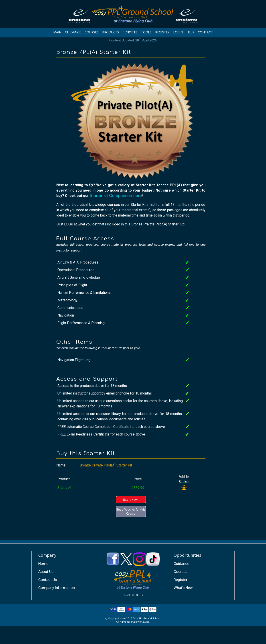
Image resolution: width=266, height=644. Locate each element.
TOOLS (146, 32)
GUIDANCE (73, 32)
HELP (190, 32)
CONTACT (205, 32)
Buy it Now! (131, 500)
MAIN (57, 32)
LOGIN (178, 32)
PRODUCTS (111, 32)
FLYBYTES (130, 32)
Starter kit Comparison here (116, 195)
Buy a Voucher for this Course (131, 511)
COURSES (92, 32)
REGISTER (162, 32)
